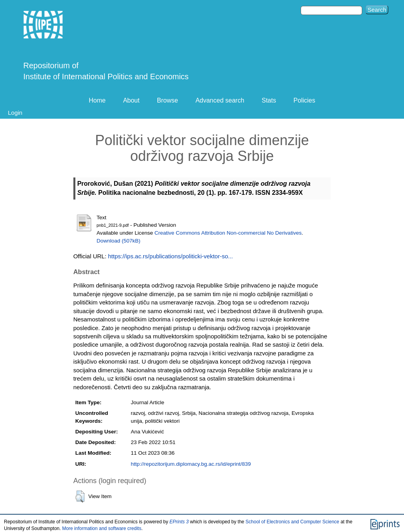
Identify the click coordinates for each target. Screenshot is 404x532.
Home (97, 100)
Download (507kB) (119, 241)
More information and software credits (102, 528)
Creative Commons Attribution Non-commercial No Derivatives (228, 233)
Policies (304, 100)
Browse (167, 100)
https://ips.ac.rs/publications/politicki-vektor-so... (171, 256)
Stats (269, 100)
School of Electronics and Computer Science (292, 522)
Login (15, 113)
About (131, 100)
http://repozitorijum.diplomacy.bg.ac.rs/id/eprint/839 (191, 464)
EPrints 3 (179, 522)
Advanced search (220, 100)
